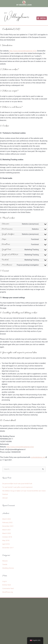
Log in (4, 581)
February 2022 (7, 522)
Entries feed (7, 585)
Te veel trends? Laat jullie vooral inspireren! (17, 487)
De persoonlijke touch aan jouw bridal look (17, 483)
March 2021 (7, 530)
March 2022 (7, 519)
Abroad (5, 498)
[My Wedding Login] (24, 2)
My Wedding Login (24, 5)
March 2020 (7, 533)
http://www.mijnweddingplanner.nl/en (23, 51)
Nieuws (5, 561)
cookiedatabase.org (38, 457)
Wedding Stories (8, 568)
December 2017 (8, 548)
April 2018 (6, 544)
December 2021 (8, 526)
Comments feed (8, 588)
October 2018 (7, 537)
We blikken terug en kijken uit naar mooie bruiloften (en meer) (24, 491)
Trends (5, 564)
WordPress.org (8, 592)
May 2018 (6, 540)
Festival (5, 494)
